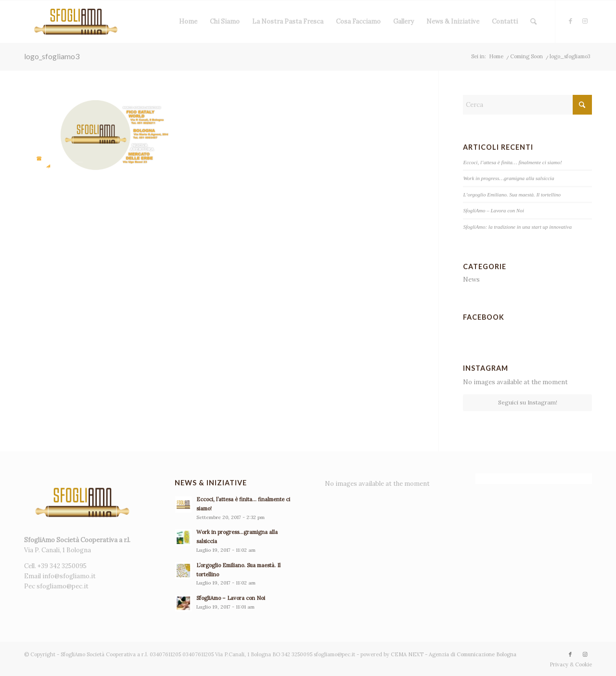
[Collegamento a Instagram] (585, 21)
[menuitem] (188, 22)
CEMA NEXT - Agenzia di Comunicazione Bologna (454, 654)
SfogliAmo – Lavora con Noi (493, 210)
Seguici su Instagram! (528, 402)
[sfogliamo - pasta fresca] (76, 22)
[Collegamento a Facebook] (570, 21)
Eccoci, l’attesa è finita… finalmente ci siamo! (512, 162)
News (471, 279)
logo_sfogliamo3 (52, 56)
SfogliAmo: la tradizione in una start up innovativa (517, 227)
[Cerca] (533, 22)
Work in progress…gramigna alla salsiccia (508, 178)
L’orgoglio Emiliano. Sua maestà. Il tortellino (512, 195)
